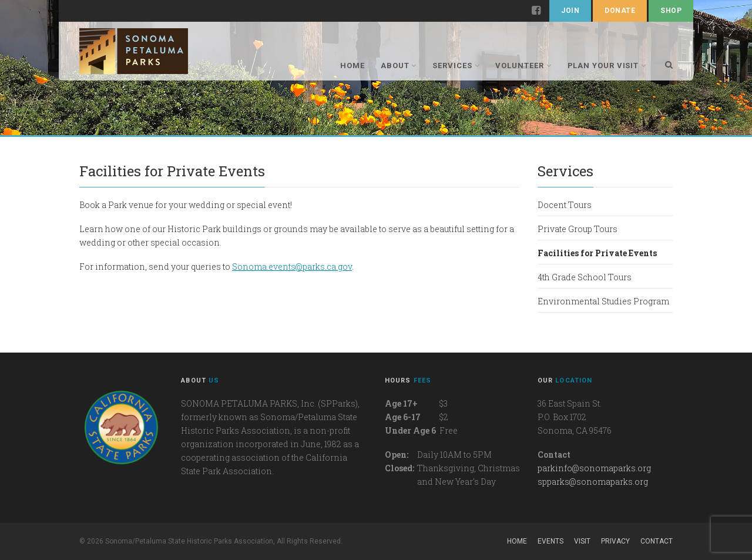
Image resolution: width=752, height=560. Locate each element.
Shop (671, 11)
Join (570, 11)
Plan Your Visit (607, 66)
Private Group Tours (578, 229)
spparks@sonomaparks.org (593, 482)
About (399, 66)
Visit (582, 541)
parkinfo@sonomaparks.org (594, 468)
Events (550, 541)
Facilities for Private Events (597, 253)
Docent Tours (565, 205)
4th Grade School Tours (585, 277)
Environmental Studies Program (603, 301)
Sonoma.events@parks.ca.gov (292, 266)
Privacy (615, 541)
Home (352, 66)
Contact (657, 541)
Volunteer (523, 66)
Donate (620, 11)
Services (456, 66)
